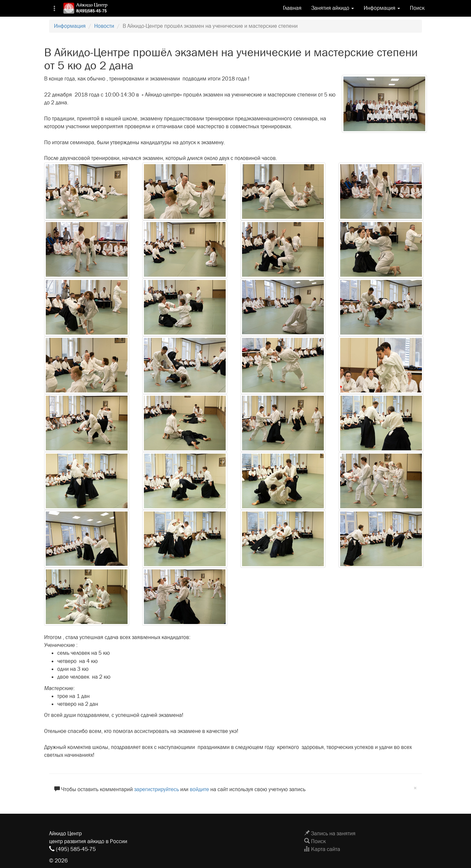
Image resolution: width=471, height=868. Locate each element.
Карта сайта (322, 849)
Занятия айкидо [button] (333, 8)
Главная (292, 8)
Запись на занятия (330, 833)
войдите (199, 789)
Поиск (417, 8)
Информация (70, 26)
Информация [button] (382, 8)
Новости (104, 26)
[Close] (415, 788)
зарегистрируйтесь (157, 789)
